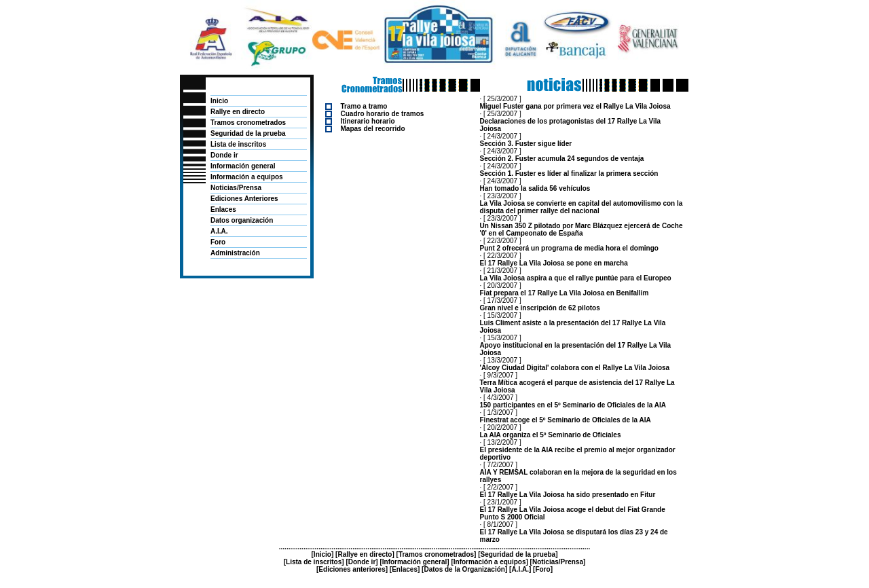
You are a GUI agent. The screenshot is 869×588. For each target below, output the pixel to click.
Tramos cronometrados (248, 123)
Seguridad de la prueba (248, 133)
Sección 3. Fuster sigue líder (526, 144)
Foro (218, 242)
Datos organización (242, 220)
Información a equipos (247, 177)
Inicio (219, 101)
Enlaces (223, 209)
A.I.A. (219, 231)
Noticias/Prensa (236, 188)
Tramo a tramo (364, 106)
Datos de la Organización (464, 569)
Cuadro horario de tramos (383, 114)
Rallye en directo (238, 112)
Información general (243, 166)
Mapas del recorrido (373, 129)
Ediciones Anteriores (244, 199)
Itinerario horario (368, 121)
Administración (235, 253)
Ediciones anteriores (352, 569)
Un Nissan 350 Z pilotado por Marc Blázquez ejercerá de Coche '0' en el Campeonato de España (581, 229)
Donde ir (224, 155)
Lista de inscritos (238, 144)
